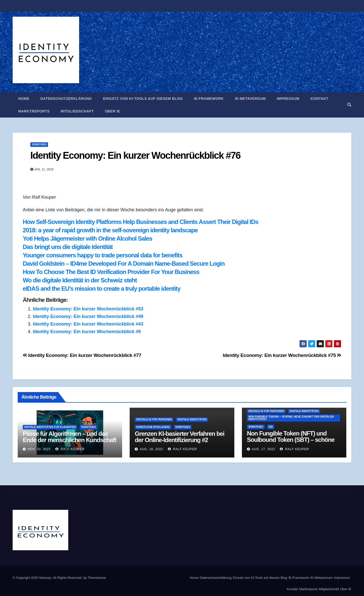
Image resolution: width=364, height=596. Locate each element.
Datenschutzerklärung (66, 99)
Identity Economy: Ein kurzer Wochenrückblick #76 (135, 155)
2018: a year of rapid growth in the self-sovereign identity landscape (110, 230)
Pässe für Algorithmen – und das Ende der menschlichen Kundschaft (70, 437)
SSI (270, 427)
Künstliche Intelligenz (153, 427)
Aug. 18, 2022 (151, 449)
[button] (349, 105)
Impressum (288, 99)
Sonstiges (39, 144)
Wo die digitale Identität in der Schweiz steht (80, 280)
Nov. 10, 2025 (39, 449)
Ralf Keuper (70, 449)
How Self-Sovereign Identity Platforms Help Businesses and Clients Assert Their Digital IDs (140, 222)
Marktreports (34, 111)
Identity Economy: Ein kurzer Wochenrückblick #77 (82, 355)
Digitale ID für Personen (154, 419)
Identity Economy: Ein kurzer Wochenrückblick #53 (88, 309)
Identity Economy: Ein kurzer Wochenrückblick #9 (87, 332)
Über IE (112, 111)
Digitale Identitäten (192, 419)
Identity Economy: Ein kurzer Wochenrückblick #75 (282, 355)
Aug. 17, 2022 (263, 449)
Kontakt (319, 99)
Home (24, 99)
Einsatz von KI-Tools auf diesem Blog (143, 99)
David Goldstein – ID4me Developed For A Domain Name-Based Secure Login (124, 263)
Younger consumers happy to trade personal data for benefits (103, 255)
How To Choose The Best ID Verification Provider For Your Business (111, 272)
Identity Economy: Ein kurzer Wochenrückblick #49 (88, 316)
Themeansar (97, 578)
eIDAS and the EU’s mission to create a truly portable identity (102, 289)
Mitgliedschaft (77, 111)
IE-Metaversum (250, 99)
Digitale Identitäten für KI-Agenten (50, 427)
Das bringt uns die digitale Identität (68, 247)
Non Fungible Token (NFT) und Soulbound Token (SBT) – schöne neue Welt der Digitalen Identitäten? (293, 440)
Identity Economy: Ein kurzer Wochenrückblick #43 (88, 324)
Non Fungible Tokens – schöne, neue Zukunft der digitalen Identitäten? (291, 418)
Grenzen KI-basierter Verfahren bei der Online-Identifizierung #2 (179, 437)
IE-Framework (209, 99)
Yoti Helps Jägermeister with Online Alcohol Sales (87, 238)
